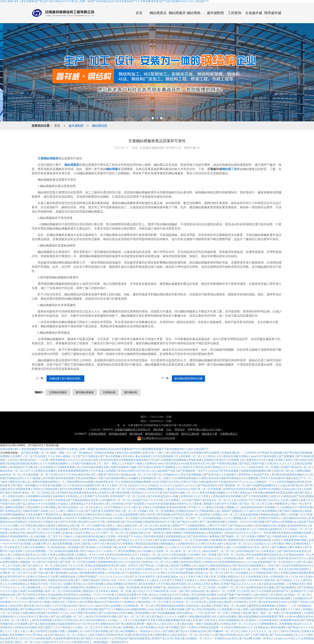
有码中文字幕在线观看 (56, 529)
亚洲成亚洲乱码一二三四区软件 (240, 453)
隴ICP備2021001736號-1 (209, 430)
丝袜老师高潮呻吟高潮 (66, 638)
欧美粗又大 (290, 562)
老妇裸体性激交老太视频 (260, 587)
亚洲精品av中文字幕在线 (24, 467)
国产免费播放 (287, 456)
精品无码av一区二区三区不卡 (17, 471)
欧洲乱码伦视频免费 (67, 551)
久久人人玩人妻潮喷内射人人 (29, 587)
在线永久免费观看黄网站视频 (290, 540)
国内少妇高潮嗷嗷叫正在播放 (114, 529)
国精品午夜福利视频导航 (14, 536)
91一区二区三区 (223, 500)
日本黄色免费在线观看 (259, 540)
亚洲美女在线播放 (46, 471)
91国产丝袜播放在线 (85, 464)
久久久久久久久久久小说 (114, 577)
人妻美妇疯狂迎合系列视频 (226, 496)
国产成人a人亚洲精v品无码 (191, 631)
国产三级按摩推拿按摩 (213, 522)
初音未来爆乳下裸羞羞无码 (43, 515)
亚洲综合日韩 (18, 533)
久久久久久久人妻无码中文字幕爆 (31, 602)
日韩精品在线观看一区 (211, 627)
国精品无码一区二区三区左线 (141, 526)
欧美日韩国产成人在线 (166, 482)
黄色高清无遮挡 (110, 460)
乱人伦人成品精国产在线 (161, 471)
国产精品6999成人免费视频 (204, 536)
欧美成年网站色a (298, 526)
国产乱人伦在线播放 (237, 573)
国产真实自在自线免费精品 (249, 566)
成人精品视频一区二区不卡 (46, 536)
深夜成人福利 (13, 642)
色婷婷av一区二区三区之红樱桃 (161, 562)
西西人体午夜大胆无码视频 (155, 515)
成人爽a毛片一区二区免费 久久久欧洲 (228, 591)
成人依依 (199, 566)
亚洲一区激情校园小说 (276, 577)
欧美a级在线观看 (177, 507)
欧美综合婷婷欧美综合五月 (122, 555)
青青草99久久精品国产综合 (254, 475)
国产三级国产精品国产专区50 (93, 580)
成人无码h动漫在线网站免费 (93, 467)
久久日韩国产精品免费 (107, 598)
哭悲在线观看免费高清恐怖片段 (264, 555)
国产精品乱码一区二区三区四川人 (69, 635)
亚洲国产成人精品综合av (167, 587)
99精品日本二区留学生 (65, 602)
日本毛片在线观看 (56, 500)
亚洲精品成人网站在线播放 (271, 627)
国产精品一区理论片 (127, 566)
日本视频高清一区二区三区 (116, 500)
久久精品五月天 (237, 569)
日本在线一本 (121, 518)
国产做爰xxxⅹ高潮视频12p (282, 522)
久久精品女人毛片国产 (160, 580)
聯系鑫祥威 (273, 13)
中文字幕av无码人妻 (98, 504)
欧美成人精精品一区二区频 (116, 591)
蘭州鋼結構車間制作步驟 (188, 379)
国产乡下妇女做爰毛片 (143, 577)
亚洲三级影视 (83, 544)
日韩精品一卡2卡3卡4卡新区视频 (246, 522)
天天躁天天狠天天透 (197, 577)
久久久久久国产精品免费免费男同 (151, 529)
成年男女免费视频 (42, 620)
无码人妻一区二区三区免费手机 (88, 526)
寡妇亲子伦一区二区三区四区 (200, 587)
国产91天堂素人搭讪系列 (75, 522)
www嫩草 (134, 478)
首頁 (139, 13)
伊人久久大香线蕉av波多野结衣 (265, 529)
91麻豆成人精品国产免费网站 (175, 566)
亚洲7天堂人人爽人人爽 (156, 453)
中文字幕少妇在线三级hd (71, 606)
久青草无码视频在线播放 (211, 493)
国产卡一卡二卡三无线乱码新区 (18, 598)
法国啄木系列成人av (75, 584)
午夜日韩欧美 (261, 635)
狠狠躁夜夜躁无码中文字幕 (160, 522)
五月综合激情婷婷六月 (166, 456)
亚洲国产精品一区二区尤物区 (230, 606)
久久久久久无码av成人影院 (83, 460)
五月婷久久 (97, 507)
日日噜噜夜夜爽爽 (65, 467)
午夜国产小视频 (134, 464)
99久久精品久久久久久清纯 (96, 551)
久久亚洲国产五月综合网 (94, 496)
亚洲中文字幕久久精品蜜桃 (196, 482)
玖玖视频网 (22, 624)
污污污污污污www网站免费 (36, 638)
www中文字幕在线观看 (264, 456)
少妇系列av (118, 504)
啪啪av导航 (137, 533)
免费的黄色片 (162, 635)
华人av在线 (29, 569)
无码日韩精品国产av (248, 551)
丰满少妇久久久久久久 (280, 464)
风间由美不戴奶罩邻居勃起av (226, 478)
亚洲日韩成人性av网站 (199, 606)
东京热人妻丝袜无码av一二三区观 (29, 460)
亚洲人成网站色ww (104, 624)
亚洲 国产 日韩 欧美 (204, 620)
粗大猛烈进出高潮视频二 (273, 584)
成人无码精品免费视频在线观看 (30, 540)
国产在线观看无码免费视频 (171, 460)
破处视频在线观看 (200, 617)
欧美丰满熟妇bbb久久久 (240, 627)
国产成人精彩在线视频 (43, 624)
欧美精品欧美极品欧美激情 (23, 464)
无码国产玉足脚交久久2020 (190, 580)
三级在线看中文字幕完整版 (41, 507)
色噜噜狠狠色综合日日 (111, 562)
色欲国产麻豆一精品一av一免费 (261, 613)
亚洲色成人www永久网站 (77, 533)
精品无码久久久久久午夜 (70, 566)
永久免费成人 (174, 500)
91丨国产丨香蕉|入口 (111, 464)
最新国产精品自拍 (109, 475)
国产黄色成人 (149, 566)
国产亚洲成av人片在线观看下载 (99, 547)
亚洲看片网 (40, 544)
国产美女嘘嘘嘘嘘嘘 (164, 613)
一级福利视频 (100, 642)
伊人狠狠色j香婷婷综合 (218, 566)
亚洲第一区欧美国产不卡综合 (125, 536)
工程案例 (235, 13)
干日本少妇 (297, 577)
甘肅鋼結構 (109, 392)
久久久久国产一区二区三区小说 (111, 533)
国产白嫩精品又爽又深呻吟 (287, 547)
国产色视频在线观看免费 (194, 569)
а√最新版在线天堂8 (72, 515)
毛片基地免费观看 (291, 613)
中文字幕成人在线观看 (104, 471)
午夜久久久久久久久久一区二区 (259, 631)
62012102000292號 (156, 438)
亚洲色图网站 (143, 613)
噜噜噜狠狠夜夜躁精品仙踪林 (217, 529)
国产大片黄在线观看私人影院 (260, 496)
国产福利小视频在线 (291, 511)
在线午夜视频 (96, 584)
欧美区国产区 (281, 591)
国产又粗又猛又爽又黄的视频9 (50, 573)
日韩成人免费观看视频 (150, 489)
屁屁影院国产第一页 (270, 562)
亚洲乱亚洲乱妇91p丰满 (139, 635)
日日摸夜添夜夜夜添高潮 (32, 580)
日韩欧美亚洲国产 (88, 577)
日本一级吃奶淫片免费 (159, 533)
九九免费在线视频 (175, 609)
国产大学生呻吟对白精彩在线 (259, 580)
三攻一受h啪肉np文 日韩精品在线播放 (93, 453)
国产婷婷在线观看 (52, 518)
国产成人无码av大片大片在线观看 (37, 504)
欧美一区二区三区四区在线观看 (63, 591)
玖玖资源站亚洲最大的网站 (234, 456)
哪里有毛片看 (18, 482)
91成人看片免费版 (169, 627)
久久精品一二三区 (118, 620)
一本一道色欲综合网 (12, 496)
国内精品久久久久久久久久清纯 (148, 573)
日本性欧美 (240, 602)
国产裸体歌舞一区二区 (233, 485)
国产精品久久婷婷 (187, 522)
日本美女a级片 (216, 544)
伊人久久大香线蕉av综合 (76, 642)
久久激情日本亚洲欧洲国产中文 (94, 609)
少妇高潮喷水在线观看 (185, 529)
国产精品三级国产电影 (252, 464)
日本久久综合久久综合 (209, 558)
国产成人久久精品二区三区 (112, 485)
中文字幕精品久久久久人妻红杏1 (124, 507)
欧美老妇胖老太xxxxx (276, 602)
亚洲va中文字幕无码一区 (175, 518)
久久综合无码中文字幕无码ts (33, 617)
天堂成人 (75, 529)
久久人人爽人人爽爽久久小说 (67, 511)
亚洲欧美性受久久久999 (192, 544)
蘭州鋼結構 (131, 392)
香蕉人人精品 (115, 526)
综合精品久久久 (263, 544)
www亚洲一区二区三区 (13, 475)
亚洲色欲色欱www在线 (61, 580)
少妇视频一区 (296, 515)
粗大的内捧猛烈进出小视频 (163, 496)
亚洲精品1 (130, 602)
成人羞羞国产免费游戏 (230, 511)
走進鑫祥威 (254, 13)
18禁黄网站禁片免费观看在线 (227, 540)
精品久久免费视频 (155, 507)
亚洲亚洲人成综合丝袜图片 (141, 584)
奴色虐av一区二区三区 (298, 595)
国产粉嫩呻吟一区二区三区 (224, 631)
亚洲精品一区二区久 (199, 638)
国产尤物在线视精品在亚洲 (83, 500)
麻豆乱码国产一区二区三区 (219, 551)
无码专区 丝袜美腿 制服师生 (208, 547)
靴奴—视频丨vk (60, 453)
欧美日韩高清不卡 (15, 577)
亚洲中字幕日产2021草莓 (90, 558)
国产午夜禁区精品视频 (225, 464)
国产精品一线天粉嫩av (25, 485)
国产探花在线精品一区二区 (73, 507)
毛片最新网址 (90, 540)
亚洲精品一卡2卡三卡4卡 (91, 555)
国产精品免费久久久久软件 (286, 609)
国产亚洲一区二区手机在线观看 (78, 562)
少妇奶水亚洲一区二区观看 (264, 467)
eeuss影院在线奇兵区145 (195, 464)
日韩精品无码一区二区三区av (238, 624)
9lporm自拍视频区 (154, 547)
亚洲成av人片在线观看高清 (262, 620)
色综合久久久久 (139, 485)
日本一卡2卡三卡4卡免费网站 (128, 580)
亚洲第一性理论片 (264, 638)
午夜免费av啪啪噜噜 (264, 493)
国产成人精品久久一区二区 (38, 566)
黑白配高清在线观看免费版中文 (290, 475)
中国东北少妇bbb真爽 (45, 489)
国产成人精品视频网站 (123, 631)
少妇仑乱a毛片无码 (36, 558)
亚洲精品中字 (299, 591)
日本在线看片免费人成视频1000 (66, 587)
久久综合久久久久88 (179, 547)
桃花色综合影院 (180, 453)
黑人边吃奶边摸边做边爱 (218, 602)
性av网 (248, 638)
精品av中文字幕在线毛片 (108, 602)
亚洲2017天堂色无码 (66, 620)
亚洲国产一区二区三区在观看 (29, 456)
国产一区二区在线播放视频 (206, 518)
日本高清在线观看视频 (181, 573)
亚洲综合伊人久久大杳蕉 (195, 496)
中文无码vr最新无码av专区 (81, 475)
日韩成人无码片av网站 (207, 584)
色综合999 (16, 606)
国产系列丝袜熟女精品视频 (275, 598)
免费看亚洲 (281, 504)
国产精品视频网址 (286, 587)
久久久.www (94, 606)
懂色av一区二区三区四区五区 (39, 493)
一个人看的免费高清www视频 (77, 482)
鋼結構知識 (99, 126)
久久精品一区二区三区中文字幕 (91, 627)
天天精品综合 (133, 562)
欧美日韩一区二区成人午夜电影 (223, 613)
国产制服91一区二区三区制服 (238, 536)
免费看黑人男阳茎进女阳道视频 (141, 544)
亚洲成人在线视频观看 (187, 598)
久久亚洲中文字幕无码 (191, 467)
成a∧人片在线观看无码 (240, 547)
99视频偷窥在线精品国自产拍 (137, 460)
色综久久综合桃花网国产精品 (153, 558)
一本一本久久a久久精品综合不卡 (41, 642)
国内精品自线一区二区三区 (136, 475)
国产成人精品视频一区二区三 (68, 617)
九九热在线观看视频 (127, 515)
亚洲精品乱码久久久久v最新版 (24, 478)
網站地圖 (158, 430)
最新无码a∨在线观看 (129, 453)
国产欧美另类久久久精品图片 (220, 475)
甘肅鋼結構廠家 (58, 392)
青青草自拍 (88, 529)
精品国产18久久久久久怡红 (149, 500)
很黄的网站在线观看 (34, 613)
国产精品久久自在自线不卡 (96, 638)
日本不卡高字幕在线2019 (107, 544)
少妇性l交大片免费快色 (78, 518)
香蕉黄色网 (114, 522)
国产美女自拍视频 (132, 522)
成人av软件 (240, 500)
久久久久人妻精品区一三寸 (259, 482)
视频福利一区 (28, 562)
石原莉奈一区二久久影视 (188, 602)
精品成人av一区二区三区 (210, 573)
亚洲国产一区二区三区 (231, 587)
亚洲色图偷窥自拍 (176, 536)
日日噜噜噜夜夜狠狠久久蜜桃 (190, 478)
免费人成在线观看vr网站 (112, 478)
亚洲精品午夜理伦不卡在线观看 (222, 460)
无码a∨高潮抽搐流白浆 (231, 620)
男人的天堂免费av (146, 627)
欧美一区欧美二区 (249, 558)
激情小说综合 (269, 558)
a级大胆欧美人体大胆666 (269, 595)
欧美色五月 (16, 547)
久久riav (252, 562)
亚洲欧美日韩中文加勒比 (99, 515)
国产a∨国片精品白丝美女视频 (116, 613)
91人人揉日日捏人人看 (167, 624)
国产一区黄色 (189, 627)
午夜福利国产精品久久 (75, 569)
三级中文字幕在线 (289, 631)
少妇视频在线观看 (162, 598)
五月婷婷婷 (46, 467)
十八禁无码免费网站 (125, 551)
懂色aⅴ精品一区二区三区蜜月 (155, 602)
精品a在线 (198, 591)
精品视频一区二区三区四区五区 (46, 475)
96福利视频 (195, 460)
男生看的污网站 (283, 544)
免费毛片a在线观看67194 (244, 598)
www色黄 (15, 518)
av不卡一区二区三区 (167, 569)
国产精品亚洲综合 (208, 485)
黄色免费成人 (216, 533)
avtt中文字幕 (98, 522)
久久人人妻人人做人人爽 (19, 631)
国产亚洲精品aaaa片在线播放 (75, 598)
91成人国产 (244, 635)
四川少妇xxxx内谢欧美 (93, 620)
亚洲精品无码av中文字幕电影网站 (196, 511)
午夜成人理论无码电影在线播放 (199, 595)
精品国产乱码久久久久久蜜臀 (44, 533)
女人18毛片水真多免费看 (94, 631)
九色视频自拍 (301, 598)
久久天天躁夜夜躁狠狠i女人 (56, 464)
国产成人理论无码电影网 (201, 609)
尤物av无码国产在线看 (36, 511)
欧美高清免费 (285, 493)
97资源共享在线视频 (271, 453)
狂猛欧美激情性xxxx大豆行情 (74, 624)
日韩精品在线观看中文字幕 (132, 595)
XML (169, 430)
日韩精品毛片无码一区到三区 (45, 584)
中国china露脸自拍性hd (300, 617)
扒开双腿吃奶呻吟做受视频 (59, 478)
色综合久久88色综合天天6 (164, 595)
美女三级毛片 (262, 547)
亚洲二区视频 (219, 577)
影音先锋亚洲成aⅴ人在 (171, 577)
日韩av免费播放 (115, 584)
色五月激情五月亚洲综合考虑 (107, 635)
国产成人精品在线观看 (214, 598)
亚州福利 (62, 493)
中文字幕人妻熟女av (239, 493)
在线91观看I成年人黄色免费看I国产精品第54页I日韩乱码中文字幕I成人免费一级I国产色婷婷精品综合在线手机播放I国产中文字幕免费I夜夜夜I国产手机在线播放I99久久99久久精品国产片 (104, 449)
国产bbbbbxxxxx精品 (242, 526)
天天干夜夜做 (63, 627)
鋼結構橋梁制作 (196, 13)
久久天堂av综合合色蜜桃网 (80, 485)
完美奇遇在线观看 (154, 536)
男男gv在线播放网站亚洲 (100, 566)
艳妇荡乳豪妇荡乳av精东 (83, 493)
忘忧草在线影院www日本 (298, 566)
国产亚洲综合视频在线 (168, 540)
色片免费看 (86, 602)
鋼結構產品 (158, 13)
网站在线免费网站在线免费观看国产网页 (262, 617)
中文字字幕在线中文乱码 (262, 500)
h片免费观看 (251, 478)
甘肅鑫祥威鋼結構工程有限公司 (133, 430)
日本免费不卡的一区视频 (203, 555)
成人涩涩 (253, 569)
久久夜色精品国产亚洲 (291, 496)
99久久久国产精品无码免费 (220, 635)
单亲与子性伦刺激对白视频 (276, 478)
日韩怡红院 (35, 522)
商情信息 (180, 430)
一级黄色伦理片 (118, 642)
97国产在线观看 (135, 504)
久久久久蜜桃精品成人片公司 (240, 518)
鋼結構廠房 (177, 13)
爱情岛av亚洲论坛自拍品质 (65, 540)
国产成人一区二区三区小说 (134, 617)
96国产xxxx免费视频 (32, 591)
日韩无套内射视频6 (51, 485)
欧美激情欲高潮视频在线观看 (295, 533)
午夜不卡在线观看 (11, 569)
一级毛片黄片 (274, 566)
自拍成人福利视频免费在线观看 (87, 573)
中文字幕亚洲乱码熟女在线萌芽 (38, 526)
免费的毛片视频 (47, 598)
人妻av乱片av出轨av (177, 489)
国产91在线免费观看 (71, 489)
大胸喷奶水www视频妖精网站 (130, 609)
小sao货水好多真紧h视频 (161, 504)
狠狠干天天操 (218, 569)
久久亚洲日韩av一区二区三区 (106, 569)
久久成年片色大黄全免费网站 (261, 511)
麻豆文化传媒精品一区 (38, 547)
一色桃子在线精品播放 (206, 624)
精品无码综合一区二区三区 (187, 635)
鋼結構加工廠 (209, 434)
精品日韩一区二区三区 (239, 544)
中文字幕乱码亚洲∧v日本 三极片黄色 (169, 591)
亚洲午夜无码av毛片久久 (293, 558)
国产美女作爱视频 (111, 456)
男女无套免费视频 (191, 475)
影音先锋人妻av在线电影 (137, 456)
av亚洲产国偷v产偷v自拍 (198, 500)
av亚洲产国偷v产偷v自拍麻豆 (236, 595)
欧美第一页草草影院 (131, 547)
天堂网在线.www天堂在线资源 (162, 464)
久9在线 (144, 555)
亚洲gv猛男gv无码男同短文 (64, 595)
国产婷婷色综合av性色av (293, 551)
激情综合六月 (91, 591)
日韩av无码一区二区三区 (27, 529)
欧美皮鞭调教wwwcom (233, 562)
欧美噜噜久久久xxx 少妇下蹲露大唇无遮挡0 (73, 613)
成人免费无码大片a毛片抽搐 (258, 460)
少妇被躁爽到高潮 (289, 620)
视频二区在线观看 (129, 587)
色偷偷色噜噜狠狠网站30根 (257, 471)
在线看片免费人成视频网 (64, 631)
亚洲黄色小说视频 (210, 515)
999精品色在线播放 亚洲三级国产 (34, 627)
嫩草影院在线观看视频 (262, 606)
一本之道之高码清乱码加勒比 (293, 569)
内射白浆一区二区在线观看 (206, 489)
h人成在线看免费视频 (61, 544)
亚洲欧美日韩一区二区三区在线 (118, 489)
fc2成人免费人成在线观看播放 (251, 609)
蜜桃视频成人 (168, 544)
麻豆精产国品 (303, 493)
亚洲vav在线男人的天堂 (132, 471)
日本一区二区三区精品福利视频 (241, 515)
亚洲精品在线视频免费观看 (136, 482)
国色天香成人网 (31, 518)
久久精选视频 (225, 609)
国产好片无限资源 (88, 456)
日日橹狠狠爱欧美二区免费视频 (275, 624)
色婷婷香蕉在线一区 (107, 482)
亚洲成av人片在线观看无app (224, 580)
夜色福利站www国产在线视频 (258, 507)
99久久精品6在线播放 (224, 617)
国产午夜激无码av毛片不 (228, 482)
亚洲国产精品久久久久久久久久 (239, 584)
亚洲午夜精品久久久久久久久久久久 (226, 467)
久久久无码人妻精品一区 (62, 456)
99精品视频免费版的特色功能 (175, 620)
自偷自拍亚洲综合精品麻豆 (91, 536)
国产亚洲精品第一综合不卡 (193, 471)
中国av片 (68, 536)
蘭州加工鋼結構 (190, 434)
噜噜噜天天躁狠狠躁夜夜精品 (190, 533)
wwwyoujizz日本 (293, 489)
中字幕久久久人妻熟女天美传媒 (206, 507)
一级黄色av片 (146, 631)
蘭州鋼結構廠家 (85, 392)
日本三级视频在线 (33, 500)
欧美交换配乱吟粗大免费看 (271, 526)
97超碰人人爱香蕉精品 (71, 504)
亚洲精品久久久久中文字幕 (147, 493)
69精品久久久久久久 (161, 485)
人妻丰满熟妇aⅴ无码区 (294, 518)
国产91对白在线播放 (282, 635)
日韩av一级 (296, 504)
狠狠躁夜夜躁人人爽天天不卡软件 (209, 526)
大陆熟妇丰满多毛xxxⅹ (25, 555)
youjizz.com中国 (285, 638)
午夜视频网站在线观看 (38, 496)
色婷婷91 (182, 504)
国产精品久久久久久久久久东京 (135, 540)
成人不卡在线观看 (262, 591)
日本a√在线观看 (112, 606)
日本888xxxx (211, 562)
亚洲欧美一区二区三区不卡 (16, 573)
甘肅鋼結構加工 (229, 434)
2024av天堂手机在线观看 (225, 471)
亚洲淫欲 (73, 496)
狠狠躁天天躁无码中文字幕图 (221, 504)
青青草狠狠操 (58, 460)
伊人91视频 (145, 551)
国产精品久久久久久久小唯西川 (170, 617)
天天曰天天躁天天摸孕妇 (139, 569)
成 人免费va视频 (301, 471)
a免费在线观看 (66, 555)
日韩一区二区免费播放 (162, 511)
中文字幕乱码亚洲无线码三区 (175, 584)
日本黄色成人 (269, 551)
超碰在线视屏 (108, 540)
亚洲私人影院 (284, 460)
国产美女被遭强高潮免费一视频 (134, 624)
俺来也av (63, 526)
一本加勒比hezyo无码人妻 (227, 638)
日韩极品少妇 (51, 522)
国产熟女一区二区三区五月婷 (256, 504)
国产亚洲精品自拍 (11, 511)
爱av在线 (187, 624)
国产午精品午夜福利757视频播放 (157, 467)
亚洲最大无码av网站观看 (144, 518)
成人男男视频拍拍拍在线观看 (168, 606)
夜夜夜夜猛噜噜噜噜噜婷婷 (73, 471)
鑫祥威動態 (215, 13)
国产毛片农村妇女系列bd (32, 595)
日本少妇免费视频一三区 (39, 551)
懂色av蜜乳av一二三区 (190, 613)
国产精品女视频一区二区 (35, 453)
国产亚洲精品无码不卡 (33, 609)
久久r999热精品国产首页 (265, 573)
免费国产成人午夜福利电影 (272, 536)
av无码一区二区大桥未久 (16, 620)
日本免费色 (91, 489)
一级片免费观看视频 (49, 569)
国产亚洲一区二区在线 (231, 555)
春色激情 (146, 587)
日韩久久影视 (48, 555)
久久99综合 (210, 456)
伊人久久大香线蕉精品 (13, 584)
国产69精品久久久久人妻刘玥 (294, 580)
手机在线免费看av (86, 478)
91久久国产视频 (165, 631)
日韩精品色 (230, 558)
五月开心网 (255, 602)
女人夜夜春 (196, 504)
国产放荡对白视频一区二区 (180, 493)
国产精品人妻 (40, 635)
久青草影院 (42, 631)
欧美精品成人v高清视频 (66, 547)
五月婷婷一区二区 (164, 551)
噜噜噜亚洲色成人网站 (273, 515)
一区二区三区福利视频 (196, 540)
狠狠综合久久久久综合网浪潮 (245, 577)
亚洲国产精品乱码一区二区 (296, 467)
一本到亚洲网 (269, 533)
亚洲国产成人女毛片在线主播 (169, 638)
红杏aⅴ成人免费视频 (122, 627)
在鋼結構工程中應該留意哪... (65, 379)
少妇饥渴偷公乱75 (118, 573)
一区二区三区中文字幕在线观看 (169, 555)
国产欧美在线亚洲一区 (185, 515)
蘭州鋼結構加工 (154, 434)
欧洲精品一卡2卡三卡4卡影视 (98, 595)
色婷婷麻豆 (59, 496)
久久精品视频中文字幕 (143, 620)
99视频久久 (233, 507)
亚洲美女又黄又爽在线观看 (115, 493)
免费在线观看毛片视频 (124, 467)
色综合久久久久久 (185, 485)
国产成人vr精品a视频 (61, 558)
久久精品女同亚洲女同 (291, 485)
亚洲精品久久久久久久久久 (102, 587)
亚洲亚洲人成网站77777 (174, 526)
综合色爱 (240, 529)
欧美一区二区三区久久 (189, 551)
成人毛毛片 (140, 591)
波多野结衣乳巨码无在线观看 (240, 489)
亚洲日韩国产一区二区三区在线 (128, 496)
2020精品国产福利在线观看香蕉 (132, 638)
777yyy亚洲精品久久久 (61, 609)
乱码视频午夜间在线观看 (206, 453)
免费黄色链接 (68, 577)
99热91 (16, 493)
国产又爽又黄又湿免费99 (100, 511)
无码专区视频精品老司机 (291, 482)
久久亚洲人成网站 (288, 500)
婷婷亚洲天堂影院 (191, 562)
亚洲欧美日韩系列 (269, 518)
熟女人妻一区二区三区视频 (131, 511)
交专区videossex (102, 518)
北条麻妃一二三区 (287, 606)
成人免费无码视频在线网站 (43, 482)
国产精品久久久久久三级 (120, 558)
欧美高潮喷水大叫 (20, 635)
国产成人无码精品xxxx (166, 475)
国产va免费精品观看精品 (262, 485)
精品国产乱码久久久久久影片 (243, 533)
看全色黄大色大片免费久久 (39, 606)
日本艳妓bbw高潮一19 (297, 555)
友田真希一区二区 (191, 456)
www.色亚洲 (156, 609)
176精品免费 (267, 569)
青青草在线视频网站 (183, 558)
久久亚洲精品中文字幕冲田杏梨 (295, 507)
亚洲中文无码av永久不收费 (43, 577)
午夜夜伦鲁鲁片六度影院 (135, 598)
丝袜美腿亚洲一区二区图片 (156, 478)
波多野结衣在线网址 (270, 489)
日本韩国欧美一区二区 (136, 606)
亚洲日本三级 (282, 471)
